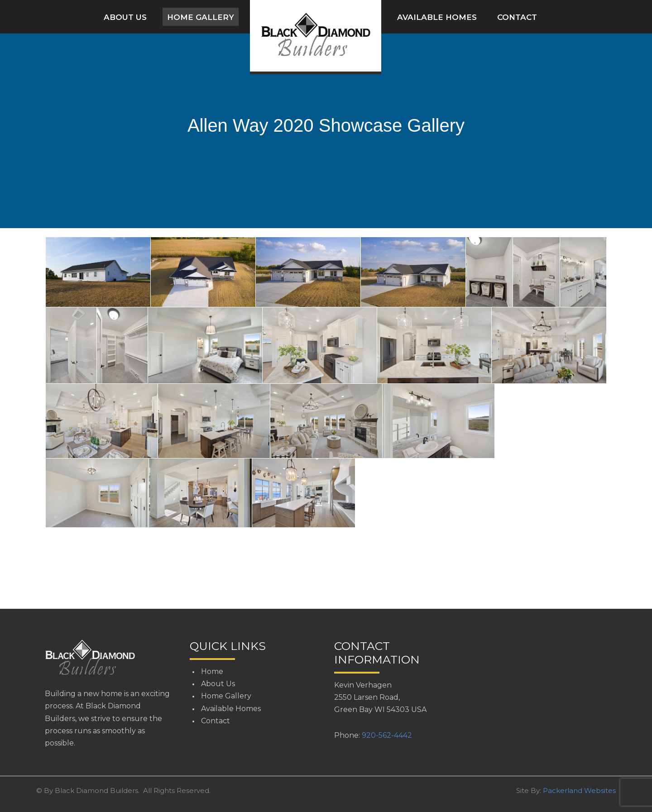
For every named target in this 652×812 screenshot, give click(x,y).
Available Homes (437, 17)
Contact (517, 17)
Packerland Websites (579, 791)
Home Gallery (201, 17)
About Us (125, 17)
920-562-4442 (387, 735)
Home (212, 671)
